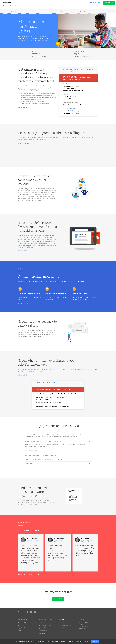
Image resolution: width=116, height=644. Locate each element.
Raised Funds (42, 633)
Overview (6, 11)
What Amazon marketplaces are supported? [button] (58, 432)
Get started (58, 599)
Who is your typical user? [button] (58, 464)
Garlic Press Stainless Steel (45, 383)
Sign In (20, 631)
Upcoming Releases (44, 628)
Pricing (20, 625)
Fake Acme (73, 78)
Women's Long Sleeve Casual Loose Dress (78, 70)
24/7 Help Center (43, 623)
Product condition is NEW (75, 72)
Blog (23, 6)
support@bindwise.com (65, 625)
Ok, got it (95, 641)
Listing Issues (33, 11)
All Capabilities (84, 11)
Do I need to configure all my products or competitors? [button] (58, 455)
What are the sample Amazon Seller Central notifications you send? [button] (58, 441)
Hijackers (24, 11)
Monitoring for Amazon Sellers (11, 6)
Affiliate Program (43, 631)
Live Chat (61, 623)
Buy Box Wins (15, 11)
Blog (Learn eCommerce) (45, 625)
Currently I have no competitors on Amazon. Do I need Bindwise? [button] (58, 459)
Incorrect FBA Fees (61, 11)
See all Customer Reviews (29, 574)
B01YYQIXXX (65, 72)
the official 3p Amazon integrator (36, 281)
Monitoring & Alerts (23, 623)
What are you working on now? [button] (58, 468)
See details (87, 641)
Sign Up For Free (109, 3)
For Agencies (95, 11)
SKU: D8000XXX (46, 385)
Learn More (23, 107)
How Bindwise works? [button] (58, 451)
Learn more (23, 143)
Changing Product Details (46, 11)
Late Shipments (73, 11)
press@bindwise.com (64, 628)
